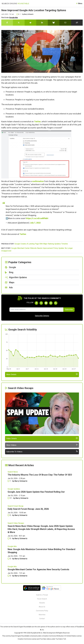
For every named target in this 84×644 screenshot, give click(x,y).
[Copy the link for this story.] (77, 23)
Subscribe (69, 310)
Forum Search (42, 599)
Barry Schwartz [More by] (29, 14)
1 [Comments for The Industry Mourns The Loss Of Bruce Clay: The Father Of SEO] (9, 481)
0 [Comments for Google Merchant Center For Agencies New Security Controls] (9, 576)
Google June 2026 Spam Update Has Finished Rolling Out (36, 492)
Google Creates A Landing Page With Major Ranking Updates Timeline (41, 244)
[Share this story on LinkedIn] (42, 23)
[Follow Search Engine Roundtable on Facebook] (36, 303)
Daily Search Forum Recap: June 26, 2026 (28, 509)
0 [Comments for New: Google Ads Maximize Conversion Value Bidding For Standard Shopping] (9, 559)
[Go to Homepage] (15, 4)
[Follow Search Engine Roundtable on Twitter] (41, 303)
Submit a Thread (42, 595)
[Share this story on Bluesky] (54, 23)
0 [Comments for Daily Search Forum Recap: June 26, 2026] (9, 515)
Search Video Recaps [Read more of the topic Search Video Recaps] (16, 523)
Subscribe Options (42, 316)
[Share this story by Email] (65, 23)
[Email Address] (36, 310)
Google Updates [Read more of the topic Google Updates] (14, 489)
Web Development (49, 633)
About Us (42, 607)
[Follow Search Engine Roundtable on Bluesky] (46, 303)
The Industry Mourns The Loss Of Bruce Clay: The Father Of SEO (40, 475)
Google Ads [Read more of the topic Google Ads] (12, 546)
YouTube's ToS (61, 639)
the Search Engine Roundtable (21, 627)
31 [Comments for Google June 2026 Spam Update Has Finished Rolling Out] (10, 498)
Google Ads (14, 18)
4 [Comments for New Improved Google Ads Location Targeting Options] (18, 14)
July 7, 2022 (35, 223)
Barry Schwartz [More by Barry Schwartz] (21, 481)
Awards (42, 603)
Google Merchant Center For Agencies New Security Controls (38, 569)
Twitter (37, 122)
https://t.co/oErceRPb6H (37, 218)
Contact (42, 619)
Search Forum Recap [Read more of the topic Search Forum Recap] (16, 506)
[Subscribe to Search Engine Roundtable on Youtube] (51, 303)
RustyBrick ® (35, 633)
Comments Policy (42, 611)
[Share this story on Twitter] (19, 23)
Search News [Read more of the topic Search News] (13, 472)
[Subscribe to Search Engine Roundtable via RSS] (56, 303)
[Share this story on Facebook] (7, 23)
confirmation (38, 181)
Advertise (42, 615)
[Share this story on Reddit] (30, 23)
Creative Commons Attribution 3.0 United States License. (62, 636)
